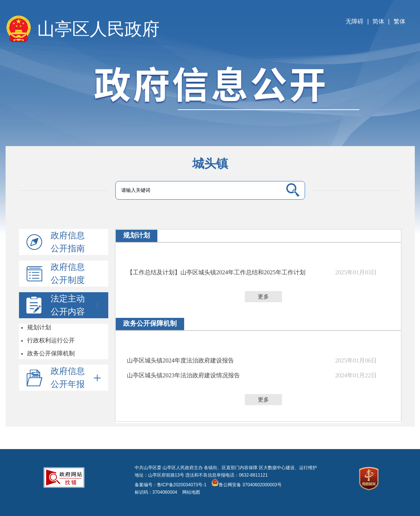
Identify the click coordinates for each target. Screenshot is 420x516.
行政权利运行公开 (51, 340)
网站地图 (188, 492)
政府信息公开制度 (68, 273)
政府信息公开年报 (76, 378)
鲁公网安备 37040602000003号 (246, 485)
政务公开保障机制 (51, 353)
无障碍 (355, 21)
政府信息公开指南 (68, 242)
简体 (378, 21)
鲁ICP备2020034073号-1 (182, 485)
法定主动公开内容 (76, 305)
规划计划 (39, 327)
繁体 (400, 21)
